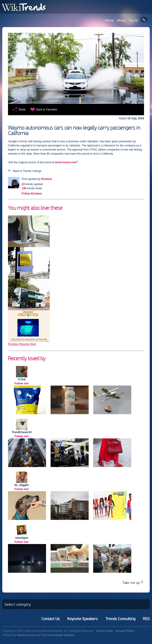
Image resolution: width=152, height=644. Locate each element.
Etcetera (46, 179)
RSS (146, 619)
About (121, 20)
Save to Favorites (46, 110)
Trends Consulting (120, 619)
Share (22, 110)
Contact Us (51, 619)
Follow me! (22, 383)
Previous (13, 344)
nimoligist (22, 538)
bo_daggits (22, 485)
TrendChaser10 (22, 432)
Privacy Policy (125, 631)
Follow (32, 194)
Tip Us (133, 20)
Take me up (133, 583)
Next (33, 344)
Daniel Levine (26, 635)
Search (144, 20)
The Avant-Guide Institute (58, 635)
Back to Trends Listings (27, 171)
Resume (24, 344)
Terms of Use (104, 631)
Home (109, 20)
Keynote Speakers (82, 619)
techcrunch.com (66, 162)
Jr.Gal (22, 379)
